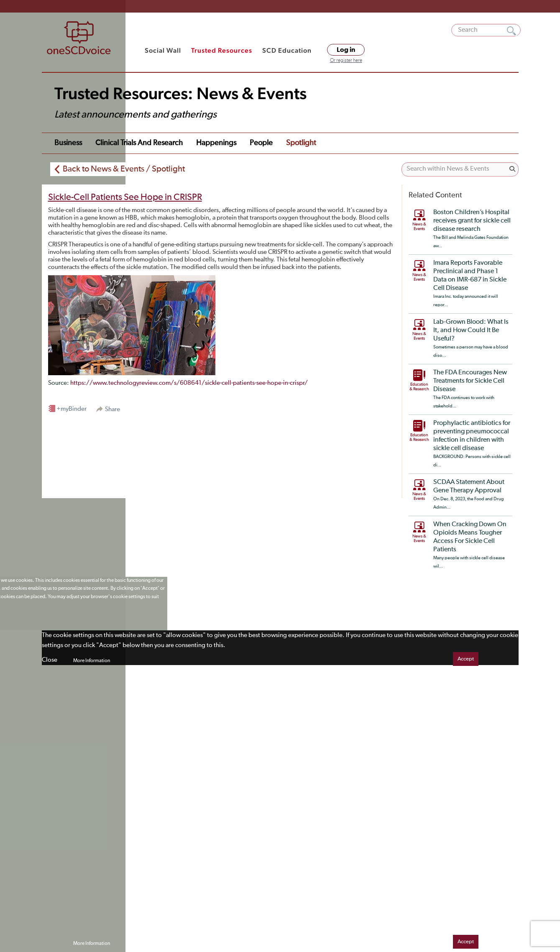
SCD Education (287, 50)
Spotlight (301, 143)
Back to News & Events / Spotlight (124, 169)
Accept (466, 659)
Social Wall (163, 50)
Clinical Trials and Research (139, 143)
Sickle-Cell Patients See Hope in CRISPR (125, 197)
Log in (346, 50)
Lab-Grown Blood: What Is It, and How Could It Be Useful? (471, 330)
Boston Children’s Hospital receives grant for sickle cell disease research (472, 221)
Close (50, 660)
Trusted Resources (222, 50)
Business (68, 143)
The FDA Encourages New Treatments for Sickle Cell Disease (470, 381)
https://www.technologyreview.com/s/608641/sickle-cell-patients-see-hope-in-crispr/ (189, 383)
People (261, 143)
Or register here (346, 61)
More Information (92, 661)
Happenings (216, 143)
